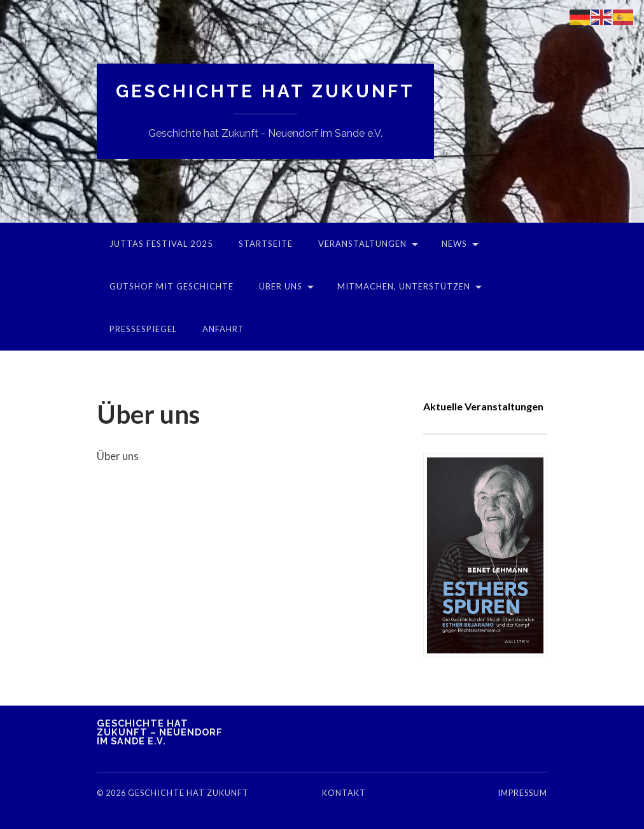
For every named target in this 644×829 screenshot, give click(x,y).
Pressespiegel (143, 329)
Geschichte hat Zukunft (265, 91)
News (454, 244)
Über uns (281, 286)
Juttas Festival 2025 (161, 244)
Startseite (266, 244)
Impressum (522, 793)
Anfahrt (223, 329)
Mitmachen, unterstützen (404, 286)
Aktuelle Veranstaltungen (483, 406)
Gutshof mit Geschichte (171, 286)
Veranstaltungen (362, 244)
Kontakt (344, 793)
